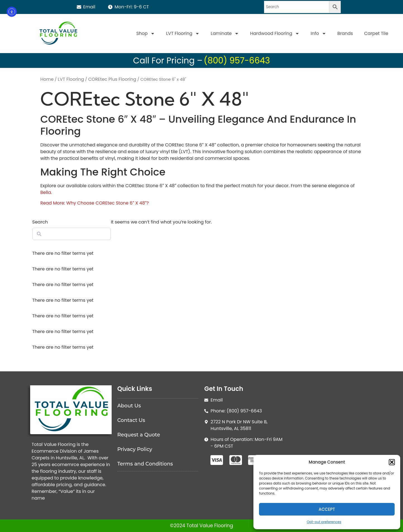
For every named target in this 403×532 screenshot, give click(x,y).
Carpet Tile (376, 33)
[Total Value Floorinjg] (332, 427)
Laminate (225, 34)
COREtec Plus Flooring (112, 79)
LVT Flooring (183, 34)
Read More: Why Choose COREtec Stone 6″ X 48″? (94, 203)
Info (318, 34)
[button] (392, 462)
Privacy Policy (135, 449)
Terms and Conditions (145, 464)
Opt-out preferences (324, 522)
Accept (327, 509)
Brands (345, 33)
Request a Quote (139, 435)
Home (47, 79)
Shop (146, 34)
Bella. (46, 192)
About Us (129, 406)
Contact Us (131, 420)
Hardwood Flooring (275, 34)
